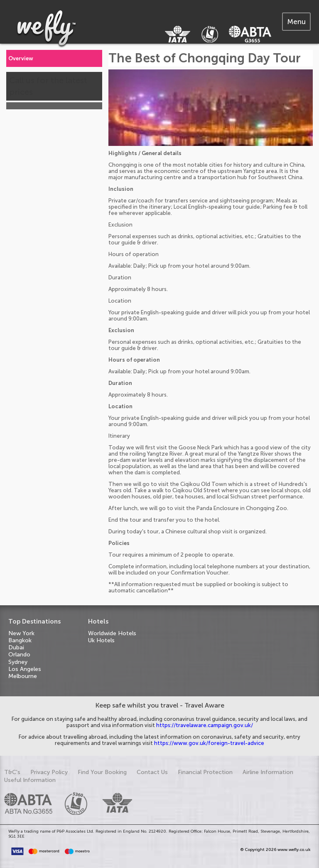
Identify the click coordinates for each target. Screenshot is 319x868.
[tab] (296, 22)
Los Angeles (25, 669)
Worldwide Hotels (112, 633)
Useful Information (30, 780)
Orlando (19, 655)
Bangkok (20, 640)
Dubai (16, 647)
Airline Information (268, 772)
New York (21, 633)
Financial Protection (205, 772)
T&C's (12, 772)
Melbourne (23, 676)
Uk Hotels (101, 640)
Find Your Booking (102, 772)
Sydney (18, 662)
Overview (21, 58)
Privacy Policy (49, 772)
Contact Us (152, 772)
